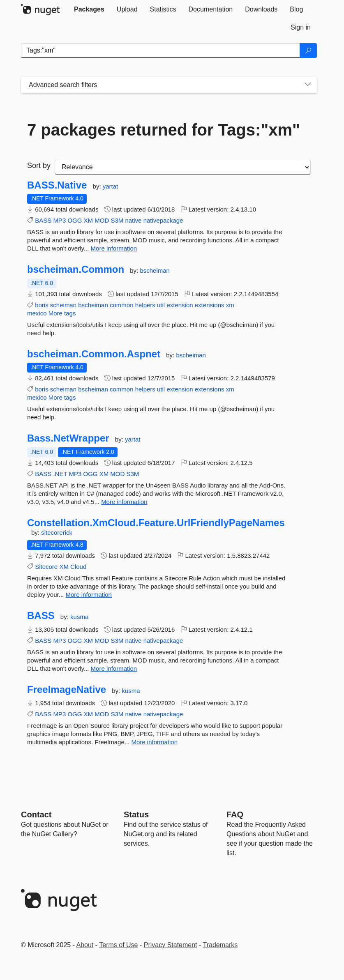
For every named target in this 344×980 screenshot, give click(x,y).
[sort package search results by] (183, 167)
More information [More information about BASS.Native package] (114, 248)
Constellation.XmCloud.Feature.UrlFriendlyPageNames (156, 523)
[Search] (308, 51)
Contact (36, 814)
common (122, 305)
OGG (75, 220)
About (85, 945)
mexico (37, 313)
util (161, 305)
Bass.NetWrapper (68, 438)
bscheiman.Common (76, 269)
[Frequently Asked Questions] (235, 814)
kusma (79, 617)
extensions (210, 305)
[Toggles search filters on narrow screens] (308, 85)
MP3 (59, 220)
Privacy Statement (171, 945)
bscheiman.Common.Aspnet (94, 354)
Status (136, 814)
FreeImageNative (67, 690)
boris (42, 305)
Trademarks (220, 945)
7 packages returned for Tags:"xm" (164, 130)
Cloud (78, 567)
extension (180, 305)
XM (89, 220)
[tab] (89, 9)
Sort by (39, 166)
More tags (62, 313)
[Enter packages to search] (160, 51)
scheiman (63, 305)
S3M (117, 220)
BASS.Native (57, 185)
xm (230, 305)
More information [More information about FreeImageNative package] (154, 742)
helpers (145, 305)
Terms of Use (118, 945)
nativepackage (163, 220)
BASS (43, 220)
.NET (60, 474)
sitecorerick (57, 533)
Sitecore (46, 567)
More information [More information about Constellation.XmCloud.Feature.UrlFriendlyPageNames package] (89, 595)
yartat (111, 186)
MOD (102, 220)
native (133, 220)
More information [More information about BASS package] (114, 668)
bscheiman (155, 270)
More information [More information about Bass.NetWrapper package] (124, 502)
